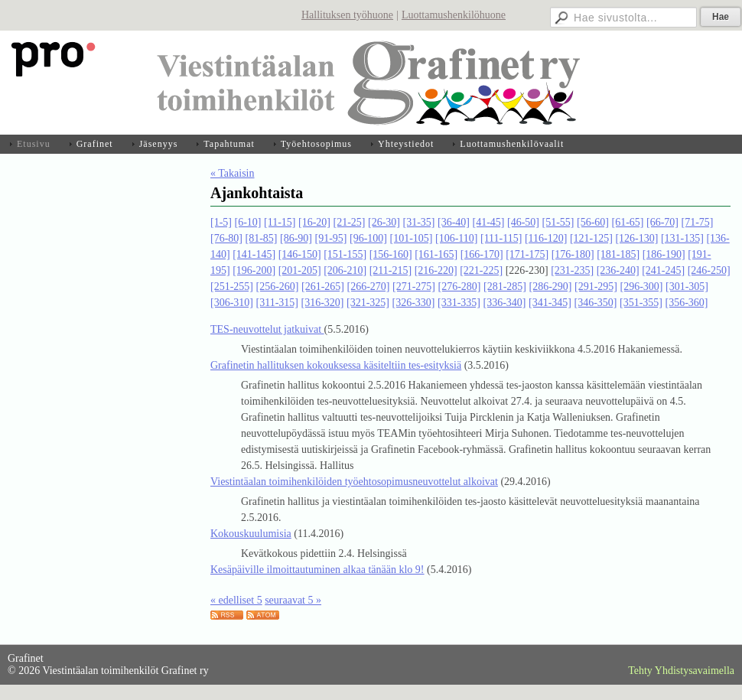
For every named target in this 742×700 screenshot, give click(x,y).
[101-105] (412, 238)
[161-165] (436, 254)
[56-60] (593, 222)
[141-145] (254, 254)
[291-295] (596, 287)
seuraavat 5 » (293, 600)
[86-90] (296, 238)
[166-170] (482, 254)
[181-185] (618, 254)
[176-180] (573, 254)
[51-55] (558, 222)
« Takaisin (232, 173)
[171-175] (527, 254)
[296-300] (642, 287)
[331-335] (459, 303)
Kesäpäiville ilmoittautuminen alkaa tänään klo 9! (317, 570)
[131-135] (682, 238)
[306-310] (232, 303)
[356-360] (686, 303)
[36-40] (454, 222)
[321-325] (368, 303)
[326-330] (413, 303)
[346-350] (595, 303)
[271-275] (414, 287)
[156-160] (391, 254)
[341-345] (550, 303)
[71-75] (697, 222)
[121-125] (591, 238)
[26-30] (384, 222)
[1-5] (221, 222)
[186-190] (664, 254)
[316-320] (322, 303)
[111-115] (501, 238)
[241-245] (663, 270)
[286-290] (551, 287)
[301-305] (687, 287)
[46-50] (523, 222)
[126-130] (636, 238)
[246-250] (709, 270)
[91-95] (331, 238)
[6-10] (248, 222)
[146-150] (300, 254)
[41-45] (488, 222)
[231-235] (572, 270)
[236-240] (618, 270)
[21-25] (349, 222)
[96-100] (368, 238)
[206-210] (345, 270)
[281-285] (505, 287)
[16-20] (314, 222)
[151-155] (345, 254)
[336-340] (504, 303)
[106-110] (456, 238)
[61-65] (627, 222)
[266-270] (369, 287)
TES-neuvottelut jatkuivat (267, 329)
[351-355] (641, 303)
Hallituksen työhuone (347, 15)
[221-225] (481, 270)
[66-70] (662, 222)
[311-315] (277, 303)
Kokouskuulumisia (251, 534)
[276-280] (460, 287)
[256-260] (278, 287)
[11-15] (280, 222)
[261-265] (323, 287)
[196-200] (254, 270)
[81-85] (262, 238)
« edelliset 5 (236, 600)
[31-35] (418, 222)
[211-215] (391, 270)
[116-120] (546, 238)
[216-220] (436, 270)
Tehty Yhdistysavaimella (681, 671)
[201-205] (300, 270)
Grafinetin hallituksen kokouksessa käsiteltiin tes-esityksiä (336, 365)
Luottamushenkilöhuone (454, 15)
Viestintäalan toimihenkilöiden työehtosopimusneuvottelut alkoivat (354, 482)
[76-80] (226, 238)
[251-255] (232, 287)
